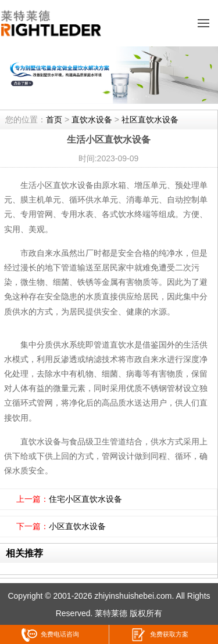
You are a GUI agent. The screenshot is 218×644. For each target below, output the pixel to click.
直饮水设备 (92, 120)
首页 (54, 120)
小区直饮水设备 (77, 526)
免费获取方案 (160, 635)
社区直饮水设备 (150, 120)
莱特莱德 (111, 613)
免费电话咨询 (50, 635)
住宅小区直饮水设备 (85, 499)
